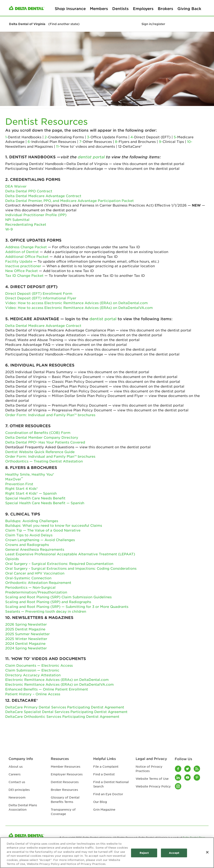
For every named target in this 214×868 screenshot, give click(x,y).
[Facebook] (178, 769)
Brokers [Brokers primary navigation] (166, 9)
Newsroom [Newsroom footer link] (17, 797)
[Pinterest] (197, 777)
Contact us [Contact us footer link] (17, 782)
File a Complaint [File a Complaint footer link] (106, 766)
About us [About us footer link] (16, 766)
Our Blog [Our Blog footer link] (100, 802)
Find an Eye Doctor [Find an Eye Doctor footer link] (108, 794)
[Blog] (197, 769)
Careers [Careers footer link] (15, 774)
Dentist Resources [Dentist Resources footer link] (65, 782)
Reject (144, 853)
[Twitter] (188, 769)
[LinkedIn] (178, 777)
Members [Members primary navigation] (99, 9)
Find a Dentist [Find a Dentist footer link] (104, 774)
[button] (7, 10)
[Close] (207, 852)
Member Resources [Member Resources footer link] (66, 766)
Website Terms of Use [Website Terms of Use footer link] (152, 779)
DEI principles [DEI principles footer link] (19, 790)
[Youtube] (188, 777)
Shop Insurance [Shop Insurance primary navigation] (70, 9)
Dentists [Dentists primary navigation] (120, 9)
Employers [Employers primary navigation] (143, 9)
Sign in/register (153, 24)
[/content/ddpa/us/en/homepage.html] (27, 8)
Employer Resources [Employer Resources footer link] (67, 774)
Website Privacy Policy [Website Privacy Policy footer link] (153, 786)
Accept (174, 853)
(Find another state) (64, 24)
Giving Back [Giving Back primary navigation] (189, 9)
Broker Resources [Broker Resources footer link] (64, 790)
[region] (107, 853)
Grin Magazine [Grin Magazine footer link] (104, 809)
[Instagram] (178, 786)
